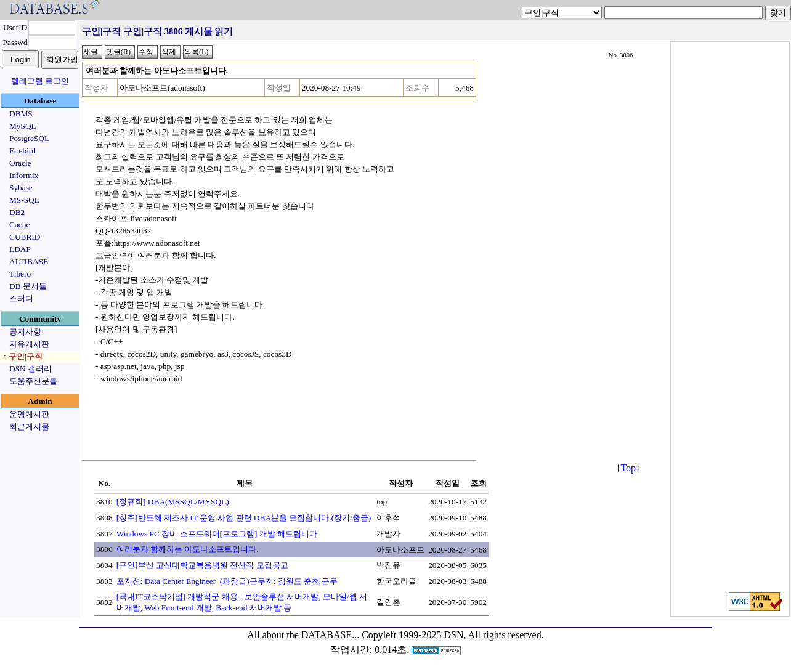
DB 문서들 (28, 286)
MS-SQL (24, 200)
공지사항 (25, 332)
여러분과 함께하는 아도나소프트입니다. (188, 549)
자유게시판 (29, 344)
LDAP (20, 249)
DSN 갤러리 (30, 369)
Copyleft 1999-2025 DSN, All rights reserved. (453, 635)
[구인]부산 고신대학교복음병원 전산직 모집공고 (202, 565)
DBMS (21, 114)
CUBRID (25, 237)
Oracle (20, 163)
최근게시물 (29, 427)
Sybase (21, 188)
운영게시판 (29, 414)
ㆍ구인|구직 (22, 356)
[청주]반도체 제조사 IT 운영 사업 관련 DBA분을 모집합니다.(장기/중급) (244, 518)
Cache (19, 225)
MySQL (23, 126)
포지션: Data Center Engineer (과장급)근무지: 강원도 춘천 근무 (227, 581)
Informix (24, 175)
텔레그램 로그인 (40, 81)
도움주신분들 (33, 381)
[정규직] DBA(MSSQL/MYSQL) (173, 502)
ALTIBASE (29, 261)
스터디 (21, 298)
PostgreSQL (29, 138)
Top (628, 468)
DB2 (17, 212)
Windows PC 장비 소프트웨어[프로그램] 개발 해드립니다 (217, 534)
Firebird (22, 151)
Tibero (20, 274)
